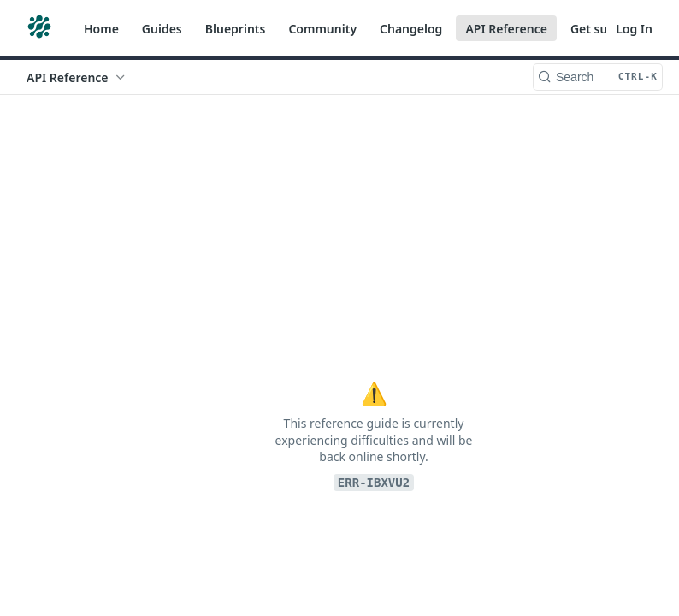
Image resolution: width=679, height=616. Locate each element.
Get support (605, 29)
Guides (162, 29)
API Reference (506, 29)
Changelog (411, 29)
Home (101, 29)
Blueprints (236, 29)
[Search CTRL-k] (598, 77)
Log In (634, 29)
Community (322, 29)
